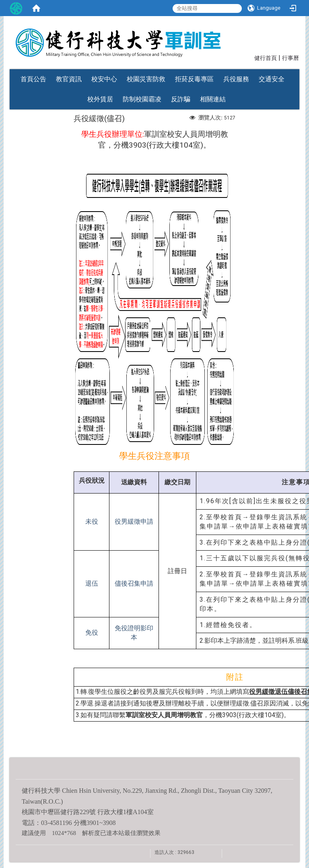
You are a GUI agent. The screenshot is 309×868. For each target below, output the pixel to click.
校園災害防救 (146, 79)
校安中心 (104, 79)
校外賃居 (100, 99)
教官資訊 (69, 79)
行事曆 (290, 58)
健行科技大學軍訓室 (157, 37)
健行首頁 (266, 58)
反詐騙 (181, 99)
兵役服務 (236, 79)
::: (251, 57)
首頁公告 (33, 79)
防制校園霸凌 (142, 99)
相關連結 (213, 99)
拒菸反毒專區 (194, 79)
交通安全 (272, 79)
